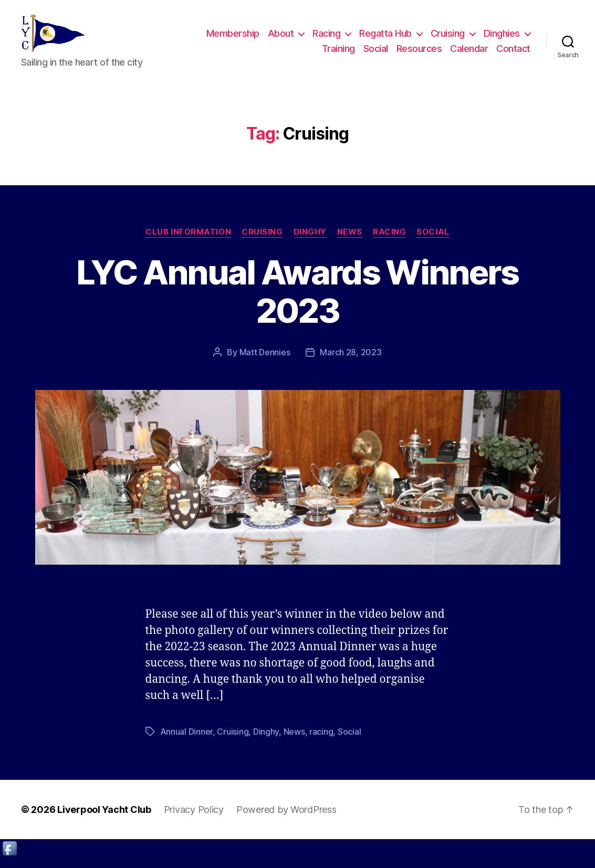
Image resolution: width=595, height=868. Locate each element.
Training (338, 54)
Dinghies (502, 39)
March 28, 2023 (351, 363)
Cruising (448, 39)
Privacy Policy (194, 820)
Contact (513, 54)
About (281, 39)
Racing (326, 39)
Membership (233, 39)
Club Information (188, 242)
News (350, 242)
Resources (419, 54)
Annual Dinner (187, 742)
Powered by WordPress (286, 820)
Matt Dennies (265, 363)
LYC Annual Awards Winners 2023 (297, 302)
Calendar (469, 54)
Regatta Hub (385, 39)
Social (376, 54)
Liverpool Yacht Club (104, 820)
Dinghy (310, 242)
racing (321, 742)
